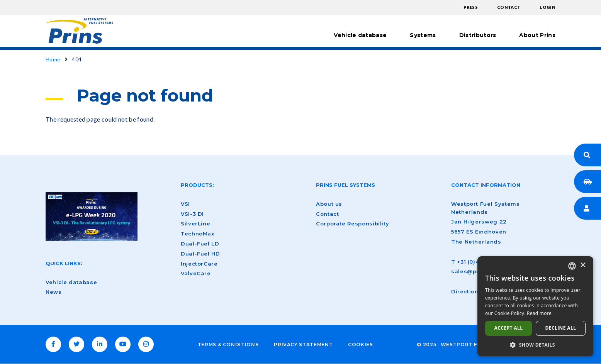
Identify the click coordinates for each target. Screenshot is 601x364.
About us (329, 204)
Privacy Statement (303, 345)
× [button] (583, 265)
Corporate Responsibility (352, 223)
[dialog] (535, 306)
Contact (509, 7)
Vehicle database (360, 35)
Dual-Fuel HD (200, 254)
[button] (535, 345)
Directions (466, 291)
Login (548, 7)
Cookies (360, 345)
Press (471, 7)
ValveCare (196, 273)
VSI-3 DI (192, 214)
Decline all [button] (561, 328)
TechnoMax (198, 234)
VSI (185, 204)
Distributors (478, 35)
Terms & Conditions (228, 345)
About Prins (537, 35)
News (54, 292)
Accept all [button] (509, 328)
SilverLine (195, 223)
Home (53, 59)
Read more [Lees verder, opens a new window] (539, 313)
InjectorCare (199, 264)
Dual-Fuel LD (200, 244)
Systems (423, 35)
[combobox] (572, 266)
